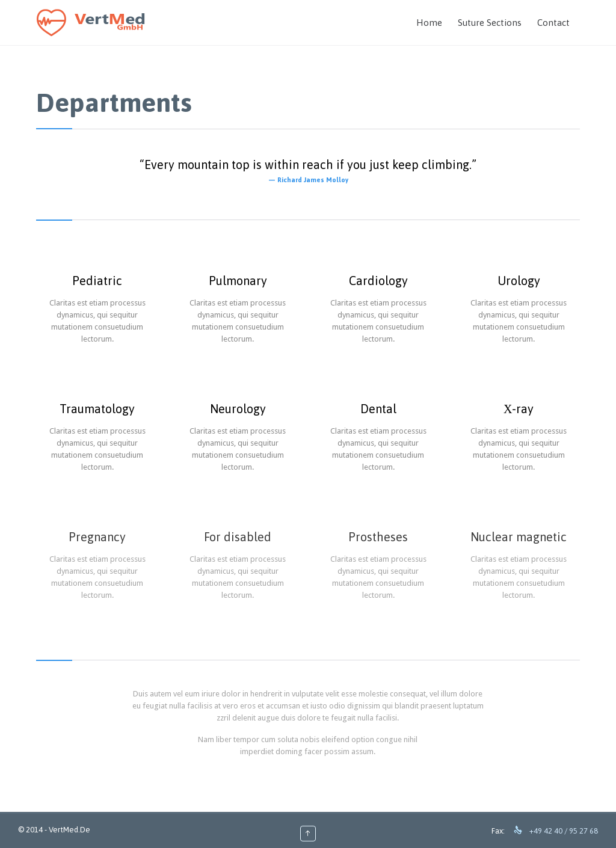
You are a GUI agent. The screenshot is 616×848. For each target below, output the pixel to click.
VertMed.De (69, 830)
